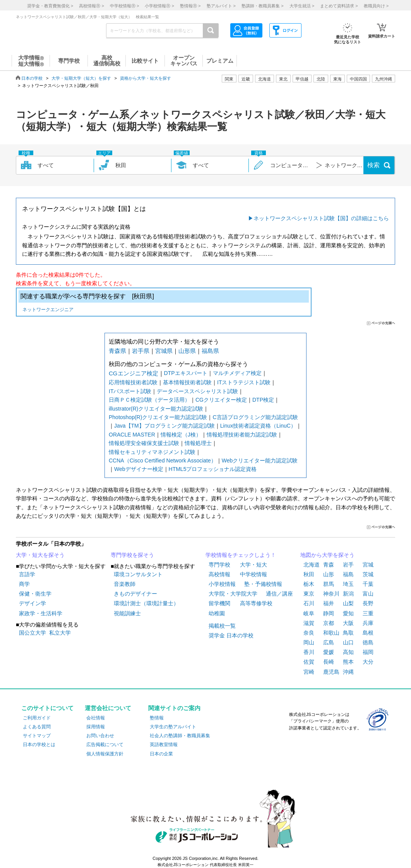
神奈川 (331, 594)
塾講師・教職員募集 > (262, 6)
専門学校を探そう (132, 555)
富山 (368, 594)
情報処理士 (198, 443)
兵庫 (368, 623)
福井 (329, 603)
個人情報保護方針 (105, 754)
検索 (373, 165)
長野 (368, 603)
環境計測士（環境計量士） (146, 603)
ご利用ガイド (37, 718)
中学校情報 (253, 574)
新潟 (348, 594)
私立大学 (60, 633)
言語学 (27, 574)
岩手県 (141, 351)
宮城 (368, 565)
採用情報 (96, 727)
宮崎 (309, 672)
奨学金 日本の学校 (231, 635)
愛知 (348, 613)
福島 (348, 574)
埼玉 (348, 584)
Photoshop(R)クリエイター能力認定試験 (158, 417)
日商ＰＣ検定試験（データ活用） (149, 400)
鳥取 (348, 633)
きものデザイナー (135, 594)
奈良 (309, 633)
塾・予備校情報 (263, 584)
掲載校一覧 (222, 626)
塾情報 (157, 718)
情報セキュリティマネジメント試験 (152, 452)
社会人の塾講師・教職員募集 (180, 736)
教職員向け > (376, 6)
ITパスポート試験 (130, 391)
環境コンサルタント (138, 574)
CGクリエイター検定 (221, 400)
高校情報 (219, 574)
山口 (348, 642)
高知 (348, 652)
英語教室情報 (164, 745)
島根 (368, 633)
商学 (24, 584)
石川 (309, 603)
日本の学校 (32, 78)
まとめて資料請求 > (339, 6)
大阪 (348, 623)
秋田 (309, 574)
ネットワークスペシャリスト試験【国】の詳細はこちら (321, 218)
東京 (309, 594)
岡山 (309, 642)
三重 (368, 613)
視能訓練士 (127, 613)
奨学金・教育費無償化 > (50, 6)
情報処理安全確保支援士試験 (144, 443)
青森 (329, 565)
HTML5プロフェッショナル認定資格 (213, 469)
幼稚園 (217, 613)
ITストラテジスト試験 (244, 382)
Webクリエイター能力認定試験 (260, 461)
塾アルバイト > (221, 6)
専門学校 (219, 565)
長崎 (329, 662)
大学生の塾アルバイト (173, 727)
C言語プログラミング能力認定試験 (255, 417)
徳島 (368, 642)
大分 (368, 662)
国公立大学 (33, 633)
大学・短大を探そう (40, 555)
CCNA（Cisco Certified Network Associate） (163, 461)
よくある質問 (37, 727)
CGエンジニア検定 (134, 373)
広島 (329, 642)
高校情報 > (91, 6)
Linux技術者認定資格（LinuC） (258, 426)
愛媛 (329, 652)
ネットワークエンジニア (48, 310)
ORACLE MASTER (132, 435)
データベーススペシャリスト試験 (197, 391)
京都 (329, 623)
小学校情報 (222, 584)
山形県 (187, 351)
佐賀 (309, 662)
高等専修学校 (256, 603)
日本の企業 (161, 754)
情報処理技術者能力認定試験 (242, 435)
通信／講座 (279, 594)
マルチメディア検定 (237, 373)
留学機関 (219, 603)
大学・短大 (253, 565)
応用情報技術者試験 (133, 382)
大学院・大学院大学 (233, 594)
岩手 (348, 565)
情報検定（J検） (181, 435)
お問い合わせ (100, 736)
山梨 (348, 603)
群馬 (329, 584)
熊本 (348, 662)
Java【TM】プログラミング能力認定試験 (164, 426)
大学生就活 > (302, 6)
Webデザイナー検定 (139, 469)
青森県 (117, 351)
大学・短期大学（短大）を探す (81, 78)
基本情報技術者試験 (187, 382)
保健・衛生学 (35, 594)
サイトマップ (37, 736)
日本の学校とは (39, 745)
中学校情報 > (124, 6)
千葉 (368, 584)
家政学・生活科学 (41, 613)
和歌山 (331, 633)
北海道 (265, 79)
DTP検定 (263, 400)
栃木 (309, 584)
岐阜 (309, 613)
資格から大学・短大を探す (146, 78)
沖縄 (348, 672)
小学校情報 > (159, 6)
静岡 (329, 613)
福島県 (210, 351)
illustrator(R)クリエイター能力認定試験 (156, 409)
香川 (309, 652)
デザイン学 (33, 603)
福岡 (368, 652)
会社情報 (96, 718)
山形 (329, 574)
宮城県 (164, 351)
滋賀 (309, 623)
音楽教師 (125, 584)
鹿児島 (331, 672)
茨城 (368, 574)
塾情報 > (190, 6)
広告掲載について (105, 745)
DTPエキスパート (186, 373)
